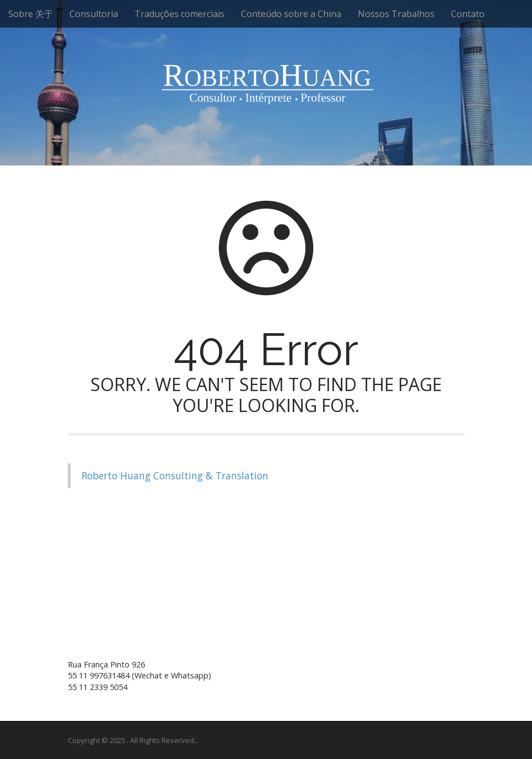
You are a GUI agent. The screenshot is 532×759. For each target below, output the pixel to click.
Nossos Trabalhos (396, 14)
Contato (468, 14)
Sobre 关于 (31, 14)
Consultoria (94, 14)
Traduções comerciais (179, 14)
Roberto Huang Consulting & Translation (175, 475)
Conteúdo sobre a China (291, 14)
